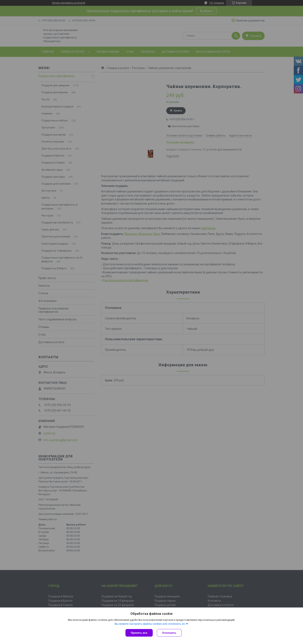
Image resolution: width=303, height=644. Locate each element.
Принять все (139, 633)
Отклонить (169, 633)
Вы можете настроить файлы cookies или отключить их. (150, 624)
